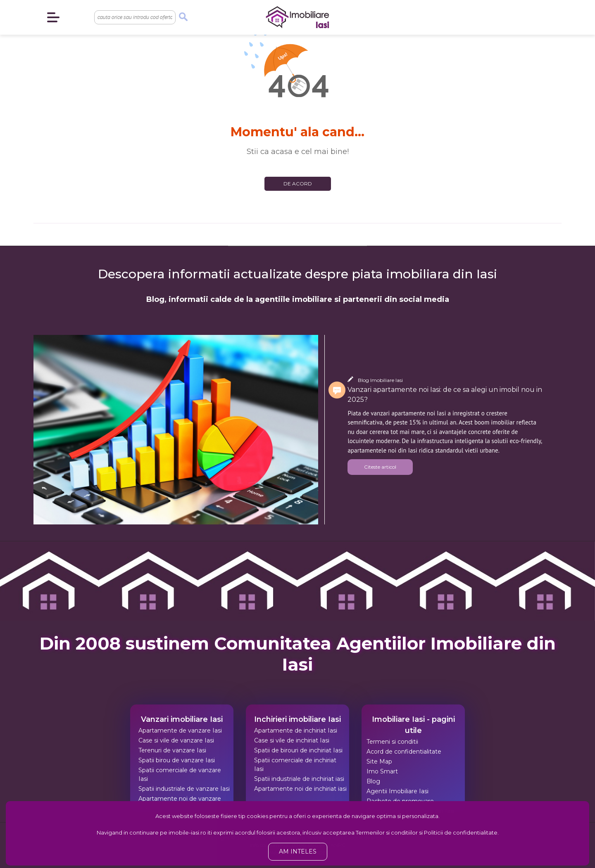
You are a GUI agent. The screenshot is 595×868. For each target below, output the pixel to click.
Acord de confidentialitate (404, 752)
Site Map (379, 761)
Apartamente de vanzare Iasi (180, 730)
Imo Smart (382, 771)
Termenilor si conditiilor (387, 832)
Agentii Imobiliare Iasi (397, 791)
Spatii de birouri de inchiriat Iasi (298, 750)
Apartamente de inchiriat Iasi (296, 730)
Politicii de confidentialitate (461, 832)
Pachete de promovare (400, 801)
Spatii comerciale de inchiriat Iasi (295, 765)
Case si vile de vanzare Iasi (176, 740)
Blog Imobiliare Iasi (380, 380)
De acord (298, 184)
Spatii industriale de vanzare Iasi (184, 789)
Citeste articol (380, 467)
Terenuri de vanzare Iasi (172, 750)
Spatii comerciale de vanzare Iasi (180, 774)
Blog (373, 781)
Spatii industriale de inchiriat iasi (299, 779)
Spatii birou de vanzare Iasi (177, 760)
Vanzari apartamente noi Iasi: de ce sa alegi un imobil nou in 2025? (445, 395)
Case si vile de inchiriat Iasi (292, 740)
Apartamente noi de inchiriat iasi (300, 789)
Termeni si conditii (392, 742)
